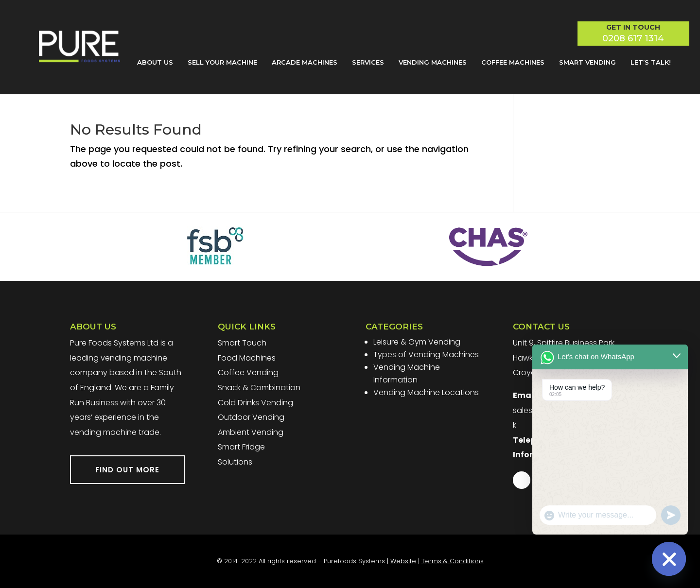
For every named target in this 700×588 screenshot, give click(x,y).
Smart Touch (242, 343)
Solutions (235, 462)
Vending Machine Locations (426, 392)
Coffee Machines (513, 62)
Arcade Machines (305, 62)
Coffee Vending (248, 372)
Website (403, 561)
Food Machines (247, 358)
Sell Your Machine (222, 62)
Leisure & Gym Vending (417, 342)
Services (368, 62)
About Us (155, 62)
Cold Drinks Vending (255, 403)
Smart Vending (587, 62)
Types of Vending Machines (426, 355)
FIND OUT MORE (127, 470)
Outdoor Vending (251, 417)
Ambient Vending (251, 432)
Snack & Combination (259, 388)
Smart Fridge (241, 447)
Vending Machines (433, 62)
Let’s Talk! (651, 62)
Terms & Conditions (453, 561)
